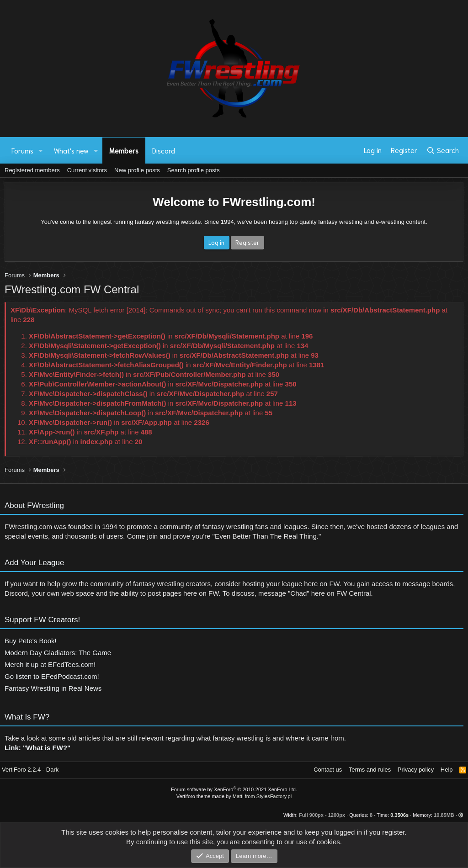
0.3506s (399, 815)
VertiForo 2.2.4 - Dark (30, 770)
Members (124, 150)
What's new (71, 150)
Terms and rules (370, 770)
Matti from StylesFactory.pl (262, 796)
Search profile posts (194, 170)
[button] (41, 151)
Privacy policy (416, 770)
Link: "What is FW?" (37, 752)
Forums (22, 150)
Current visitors (87, 170)
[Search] (443, 150)
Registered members (32, 170)
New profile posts (137, 170)
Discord (164, 150)
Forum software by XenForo (234, 789)
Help (447, 770)
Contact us (328, 770)
